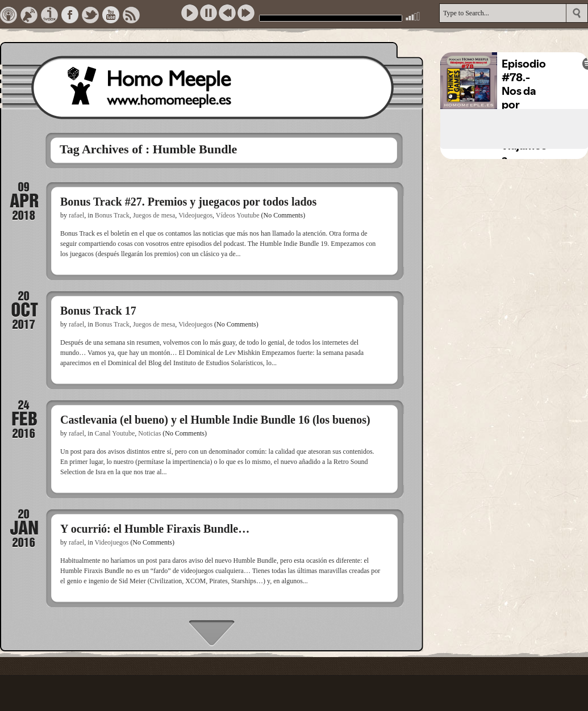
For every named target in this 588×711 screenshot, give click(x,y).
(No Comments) (283, 215)
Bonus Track (112, 215)
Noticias (149, 433)
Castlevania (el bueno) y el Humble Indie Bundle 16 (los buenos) (215, 420)
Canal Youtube (115, 433)
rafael (76, 215)
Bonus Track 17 (98, 311)
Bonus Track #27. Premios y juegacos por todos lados (188, 202)
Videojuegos (195, 215)
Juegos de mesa (154, 215)
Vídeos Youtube (238, 215)
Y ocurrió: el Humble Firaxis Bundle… (155, 529)
